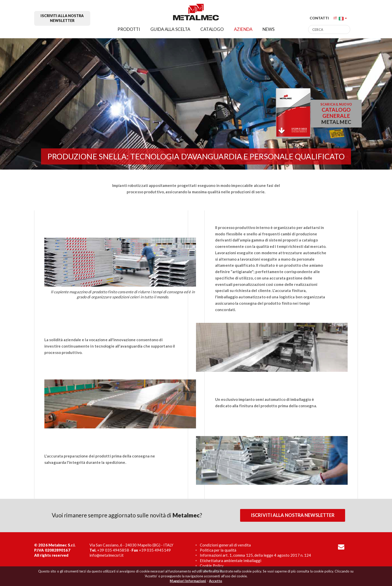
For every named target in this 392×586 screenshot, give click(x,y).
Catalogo (212, 29)
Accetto (216, 581)
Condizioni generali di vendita (225, 545)
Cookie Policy (212, 566)
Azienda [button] (243, 29)
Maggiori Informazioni (188, 581)
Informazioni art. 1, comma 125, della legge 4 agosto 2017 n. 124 (255, 555)
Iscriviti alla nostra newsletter (62, 18)
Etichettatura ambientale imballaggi (231, 560)
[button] (340, 18)
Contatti (319, 18)
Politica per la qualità (218, 550)
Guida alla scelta (170, 29)
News (269, 29)
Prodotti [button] (129, 29)
